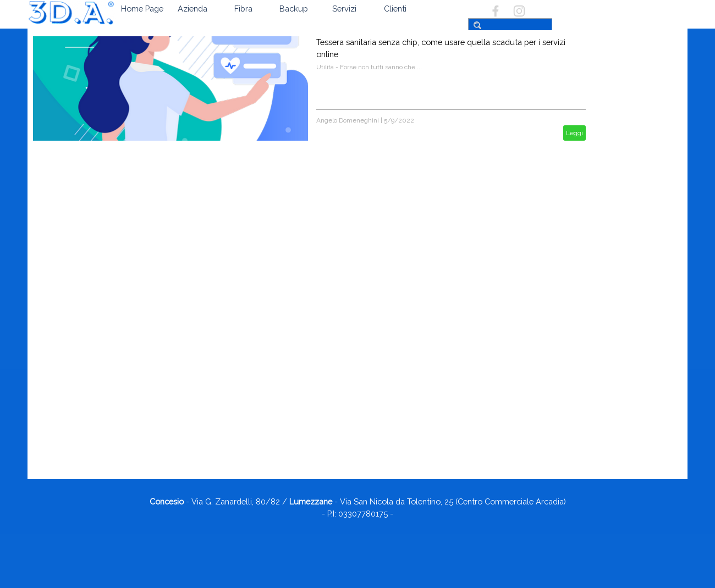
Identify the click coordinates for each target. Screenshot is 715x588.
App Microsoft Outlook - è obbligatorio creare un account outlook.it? (640, 321)
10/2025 (611, 463)
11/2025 (611, 452)
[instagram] (519, 11)
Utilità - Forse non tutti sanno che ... (369, 67)
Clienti (395, 9)
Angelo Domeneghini (348, 120)
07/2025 (611, 498)
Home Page (142, 9)
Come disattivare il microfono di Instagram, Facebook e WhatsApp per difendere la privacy (640, 385)
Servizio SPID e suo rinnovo (638, 361)
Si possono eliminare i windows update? (629, 345)
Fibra (243, 9)
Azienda (193, 9)
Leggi (574, 133)
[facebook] (496, 11)
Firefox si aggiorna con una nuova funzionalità (636, 413)
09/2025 (611, 475)
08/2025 (611, 486)
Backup (294, 9)
